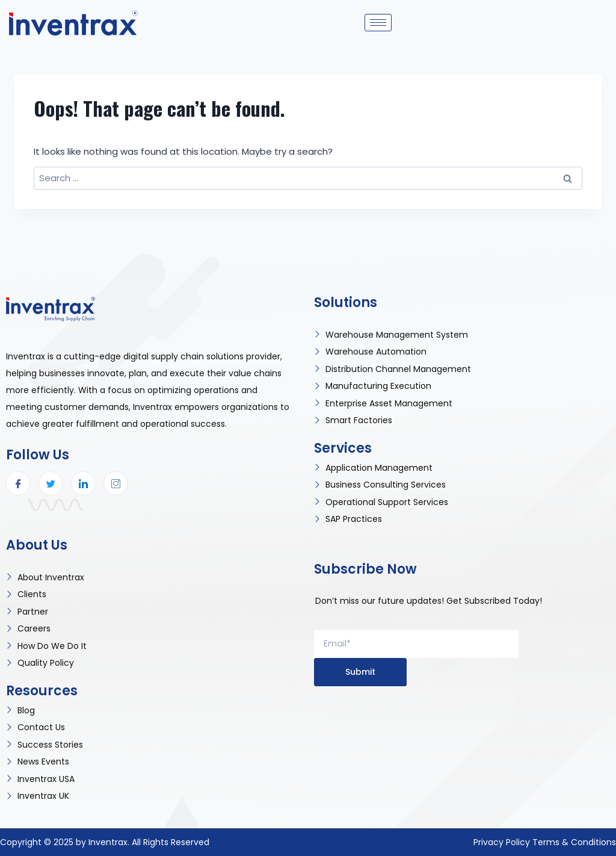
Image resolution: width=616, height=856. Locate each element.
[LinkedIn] (83, 483)
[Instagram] (115, 483)
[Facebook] (18, 483)
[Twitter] (51, 483)
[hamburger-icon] (378, 23)
